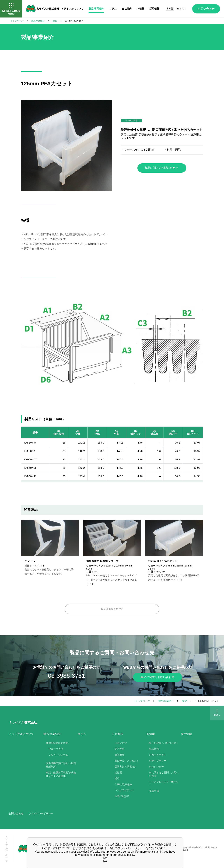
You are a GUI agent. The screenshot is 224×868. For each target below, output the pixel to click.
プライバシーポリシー (41, 813)
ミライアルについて (21, 734)
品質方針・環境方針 (126, 767)
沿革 (117, 778)
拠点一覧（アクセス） (127, 761)
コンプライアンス (124, 790)
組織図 (118, 773)
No (105, 861)
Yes (105, 858)
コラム (82, 734)
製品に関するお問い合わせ (161, 168)
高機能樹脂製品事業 (57, 743)
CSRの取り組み (123, 784)
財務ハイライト (158, 755)
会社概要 (120, 755)
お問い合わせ (206, 9)
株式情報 (154, 749)
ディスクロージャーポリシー (164, 783)
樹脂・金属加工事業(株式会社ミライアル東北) (61, 774)
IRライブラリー (158, 761)
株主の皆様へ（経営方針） (164, 743)
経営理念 (120, 749)
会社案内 (127, 9)
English (181, 9)
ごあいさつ (121, 743)
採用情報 (186, 734)
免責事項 (154, 791)
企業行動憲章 (122, 796)
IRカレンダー (156, 767)
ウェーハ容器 (56, 749)
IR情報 (141, 9)
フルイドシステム (58, 755)
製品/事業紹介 (96, 9)
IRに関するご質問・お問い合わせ (164, 774)
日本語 (170, 9)
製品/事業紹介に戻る (112, 609)
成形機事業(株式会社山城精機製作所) (61, 765)
